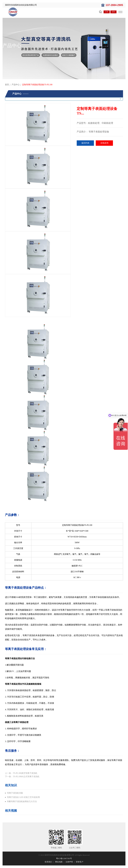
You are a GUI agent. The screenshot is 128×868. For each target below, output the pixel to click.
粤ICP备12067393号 (64, 858)
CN (107, 12)
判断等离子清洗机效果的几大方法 (22, 801)
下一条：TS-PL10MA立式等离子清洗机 (22, 777)
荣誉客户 (80, 862)
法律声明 (69, 862)
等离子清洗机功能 (15, 793)
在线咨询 (104, 143)
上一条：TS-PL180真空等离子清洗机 (21, 773)
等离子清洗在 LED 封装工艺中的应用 (23, 797)
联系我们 (48, 862)
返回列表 (85, 143)
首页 (7, 85)
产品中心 (16, 85)
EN (113, 12)
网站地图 (59, 862)
